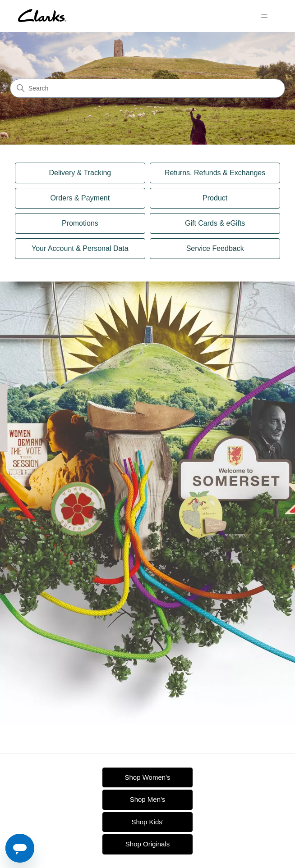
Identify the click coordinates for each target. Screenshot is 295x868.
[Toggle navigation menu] (264, 16)
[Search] (147, 88)
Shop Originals (147, 844)
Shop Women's (148, 777)
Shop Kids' (147, 822)
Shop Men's (148, 799)
